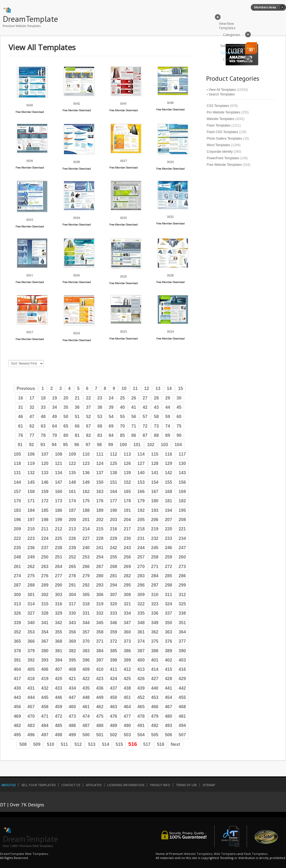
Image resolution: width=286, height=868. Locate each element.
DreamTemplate (30, 19)
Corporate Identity (220, 152)
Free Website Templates (224, 165)
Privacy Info (160, 785)
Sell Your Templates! (38, 785)
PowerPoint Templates (223, 158)
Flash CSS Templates (222, 132)
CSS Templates (218, 106)
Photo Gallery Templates (225, 139)
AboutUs (8, 785)
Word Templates (218, 145)
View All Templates (222, 90)
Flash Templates (219, 125)
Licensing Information (126, 785)
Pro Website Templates (223, 112)
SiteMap (209, 785)
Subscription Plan (234, 46)
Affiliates (94, 785)
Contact (229, 59)
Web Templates (225, 854)
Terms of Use (186, 785)
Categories (231, 35)
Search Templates (222, 94)
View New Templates (227, 26)
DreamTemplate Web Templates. (24, 854)
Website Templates (220, 119)
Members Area (265, 7)
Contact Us (71, 785)
